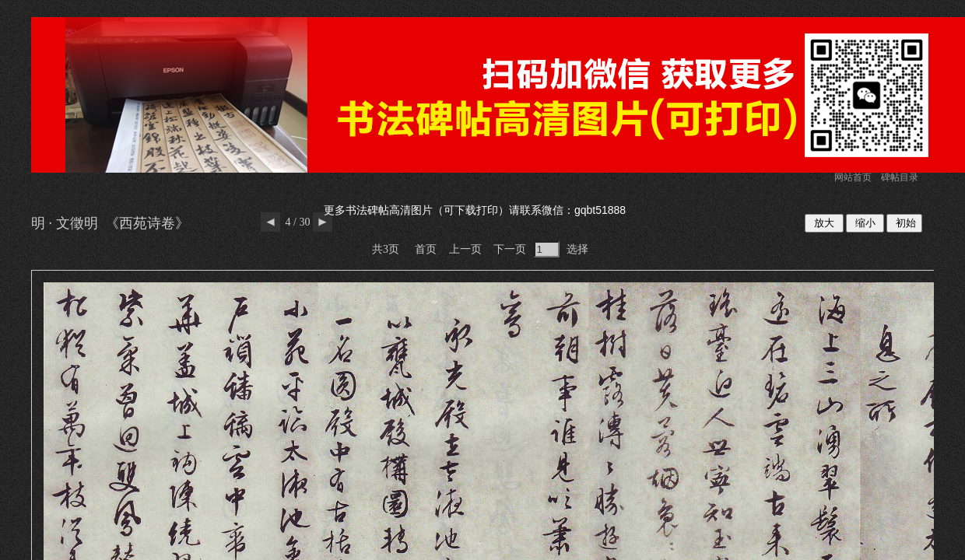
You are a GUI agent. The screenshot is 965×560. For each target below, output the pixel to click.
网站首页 (853, 177)
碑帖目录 (900, 177)
